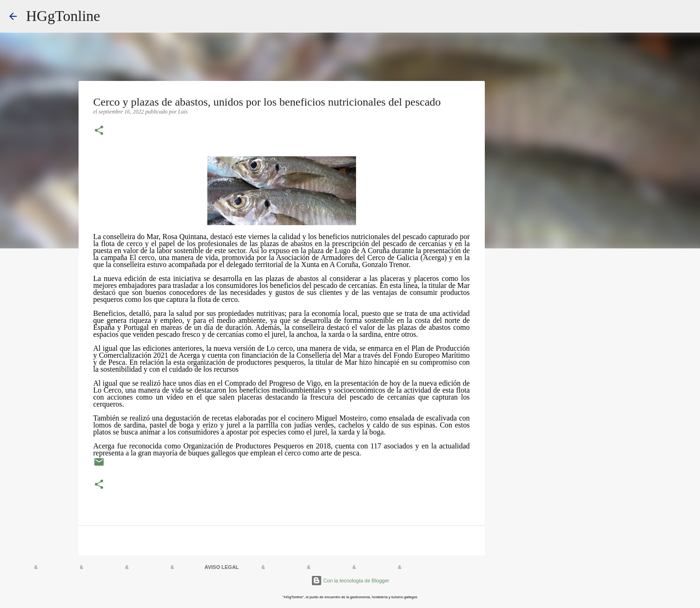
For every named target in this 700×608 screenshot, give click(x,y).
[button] (99, 131)
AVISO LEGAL (222, 567)
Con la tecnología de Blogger (350, 581)
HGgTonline (63, 16)
